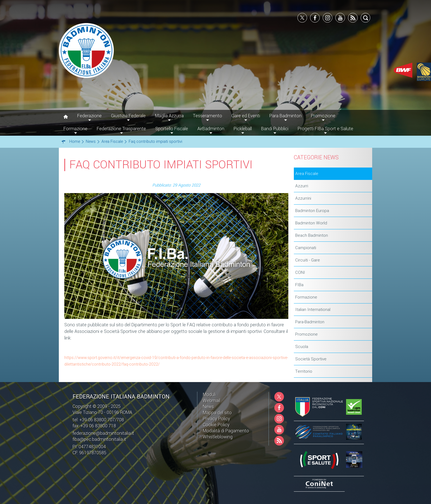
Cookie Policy (216, 425)
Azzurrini (303, 198)
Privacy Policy (216, 419)
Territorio (304, 371)
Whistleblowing (218, 437)
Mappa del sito (217, 413)
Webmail (212, 401)
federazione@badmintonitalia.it (103, 433)
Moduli (209, 395)
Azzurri (302, 186)
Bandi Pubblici (275, 129)
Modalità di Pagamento (226, 431)
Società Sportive (311, 359)
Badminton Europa (312, 211)
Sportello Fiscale (172, 129)
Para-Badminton (310, 322)
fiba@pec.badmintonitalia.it (99, 439)
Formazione (306, 297)
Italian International (313, 310)
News (208, 407)
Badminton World (311, 223)
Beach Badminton (312, 235)
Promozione (306, 334)
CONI (300, 272)
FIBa (299, 285)
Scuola (302, 347)
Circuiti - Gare (308, 260)
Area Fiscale (307, 174)
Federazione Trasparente (121, 129)
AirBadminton (211, 129)
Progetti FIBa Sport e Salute (325, 129)
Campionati (306, 248)
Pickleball (243, 129)
